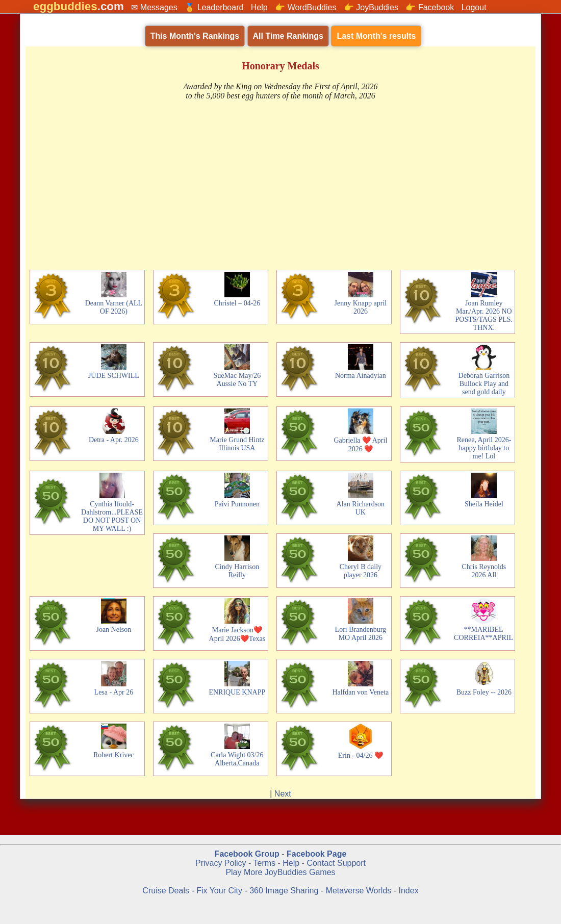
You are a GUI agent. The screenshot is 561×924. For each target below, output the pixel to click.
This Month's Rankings (195, 36)
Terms (264, 863)
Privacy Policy (221, 863)
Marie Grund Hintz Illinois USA (237, 444)
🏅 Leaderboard (214, 7)
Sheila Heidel (484, 504)
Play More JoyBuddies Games (280, 872)
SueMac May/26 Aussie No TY (237, 380)
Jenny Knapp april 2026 (361, 307)
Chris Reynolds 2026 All (484, 571)
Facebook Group (247, 854)
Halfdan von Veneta (360, 692)
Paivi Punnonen (237, 504)
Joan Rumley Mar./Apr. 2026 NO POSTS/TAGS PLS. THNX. (484, 315)
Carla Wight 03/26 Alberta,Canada (237, 759)
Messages (159, 7)
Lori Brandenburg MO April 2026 (361, 634)
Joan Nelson (113, 630)
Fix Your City (220, 891)
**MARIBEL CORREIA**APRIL (483, 634)
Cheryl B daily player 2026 (361, 571)
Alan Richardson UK (361, 508)
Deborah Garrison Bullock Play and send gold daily (484, 384)
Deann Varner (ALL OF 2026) (114, 307)
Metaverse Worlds (359, 891)
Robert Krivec (114, 755)
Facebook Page (316, 854)
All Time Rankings (288, 36)
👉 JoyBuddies (371, 7)
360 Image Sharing (285, 891)
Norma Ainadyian (361, 376)
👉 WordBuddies (305, 7)
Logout (474, 7)
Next (283, 794)
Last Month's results (376, 36)
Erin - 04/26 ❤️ (361, 755)
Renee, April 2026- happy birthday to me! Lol (484, 448)
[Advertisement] (280, 186)
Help (259, 7)
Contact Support (336, 863)
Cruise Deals (166, 891)
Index (409, 891)
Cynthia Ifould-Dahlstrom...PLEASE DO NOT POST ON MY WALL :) (112, 516)
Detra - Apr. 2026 (114, 440)
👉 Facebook (430, 7)
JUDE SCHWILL (114, 376)
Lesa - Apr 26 (114, 692)
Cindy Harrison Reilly (237, 571)
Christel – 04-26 (237, 303)
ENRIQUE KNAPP (237, 692)
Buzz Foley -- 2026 (484, 692)
